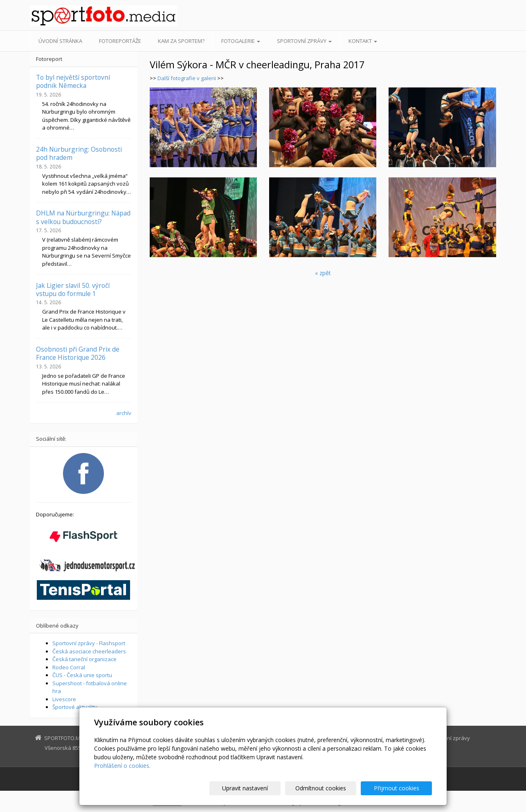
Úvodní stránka (60, 41)
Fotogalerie (241, 41)
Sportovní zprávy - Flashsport (89, 643)
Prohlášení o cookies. (122, 766)
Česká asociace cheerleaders (89, 651)
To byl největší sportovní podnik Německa (73, 81)
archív (124, 413)
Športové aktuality (75, 707)
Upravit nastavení (267, 788)
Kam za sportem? (181, 41)
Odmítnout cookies (334, 788)
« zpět (323, 273)
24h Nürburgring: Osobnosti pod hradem (79, 153)
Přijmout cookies (401, 788)
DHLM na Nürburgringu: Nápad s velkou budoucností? (83, 217)
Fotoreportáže (120, 41)
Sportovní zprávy (304, 41)
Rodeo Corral (69, 667)
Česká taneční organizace (84, 659)
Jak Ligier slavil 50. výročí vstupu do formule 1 (73, 289)
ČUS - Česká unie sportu (82, 675)
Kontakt (363, 41)
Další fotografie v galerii (187, 78)
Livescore (64, 699)
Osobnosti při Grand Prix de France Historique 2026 (78, 353)
